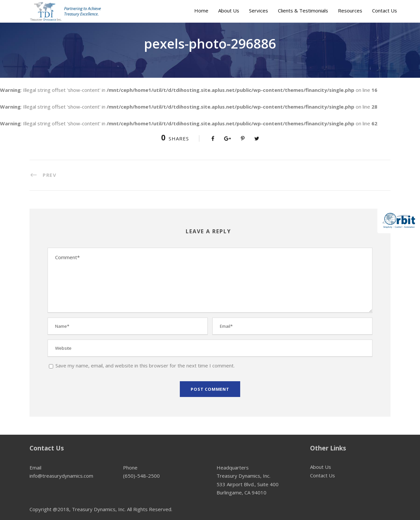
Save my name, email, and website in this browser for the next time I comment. (145, 365)
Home (201, 10)
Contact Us (385, 10)
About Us (229, 10)
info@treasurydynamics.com (61, 476)
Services (259, 10)
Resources (350, 10)
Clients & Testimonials (303, 10)
